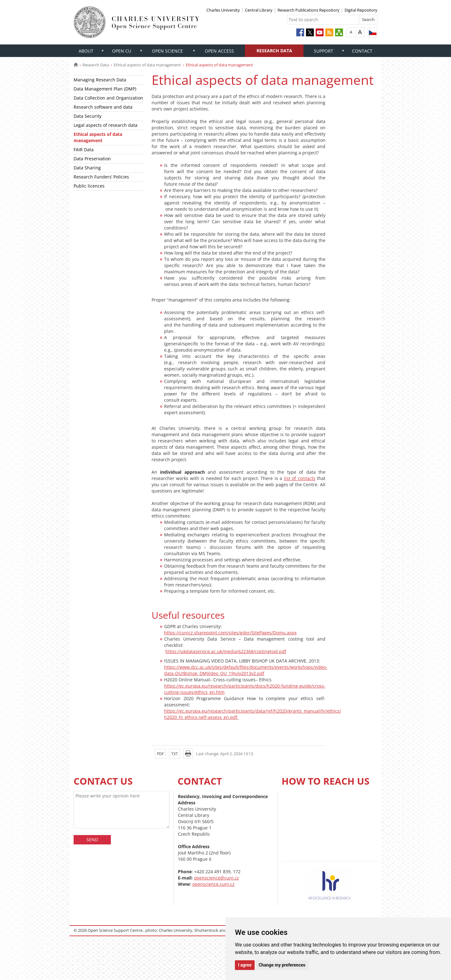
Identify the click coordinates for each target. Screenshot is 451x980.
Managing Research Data (100, 80)
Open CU (122, 51)
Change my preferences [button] (282, 965)
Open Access (219, 51)
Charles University (223, 10)
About (86, 51)
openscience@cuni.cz (216, 878)
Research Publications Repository (308, 10)
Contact (362, 51)
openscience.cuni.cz (213, 884)
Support (324, 51)
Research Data (274, 51)
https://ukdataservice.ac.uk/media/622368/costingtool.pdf (226, 651)
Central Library (259, 10)
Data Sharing (87, 168)
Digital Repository (361, 10)
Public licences (89, 186)
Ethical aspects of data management (147, 65)
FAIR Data (84, 150)
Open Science (167, 51)
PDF (160, 754)
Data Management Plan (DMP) (105, 89)
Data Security (88, 116)
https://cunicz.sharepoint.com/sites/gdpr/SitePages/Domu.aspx (230, 633)
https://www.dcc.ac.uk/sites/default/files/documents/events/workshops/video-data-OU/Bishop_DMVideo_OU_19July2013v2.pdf (246, 670)
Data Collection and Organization (108, 98)
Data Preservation (92, 159)
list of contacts (300, 478)
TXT (175, 754)
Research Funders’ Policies (101, 177)
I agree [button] (245, 965)
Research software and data (103, 107)
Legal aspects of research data (106, 125)
